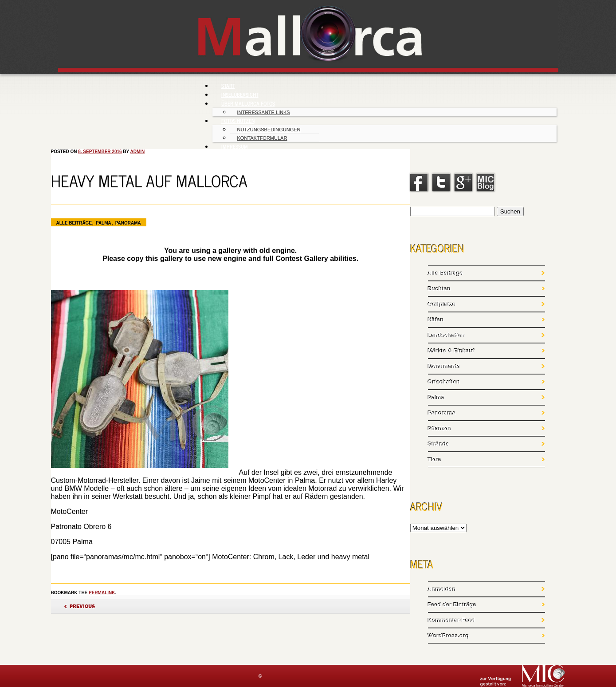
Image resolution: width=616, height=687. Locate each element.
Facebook (419, 182)
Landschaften (447, 335)
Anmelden (442, 589)
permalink (102, 593)
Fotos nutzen (238, 121)
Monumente (444, 366)
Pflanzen (440, 428)
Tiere (435, 460)
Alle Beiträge (74, 223)
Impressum (235, 146)
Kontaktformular (262, 138)
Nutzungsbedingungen (269, 130)
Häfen (436, 320)
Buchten (439, 289)
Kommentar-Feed (452, 620)
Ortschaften (444, 382)
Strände (439, 444)
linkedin (486, 182)
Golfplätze (442, 304)
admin (137, 152)
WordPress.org (449, 636)
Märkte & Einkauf (451, 351)
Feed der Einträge (452, 605)
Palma (104, 223)
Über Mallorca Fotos (248, 103)
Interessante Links (264, 112)
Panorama (128, 223)
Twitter (441, 182)
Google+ (463, 182)
